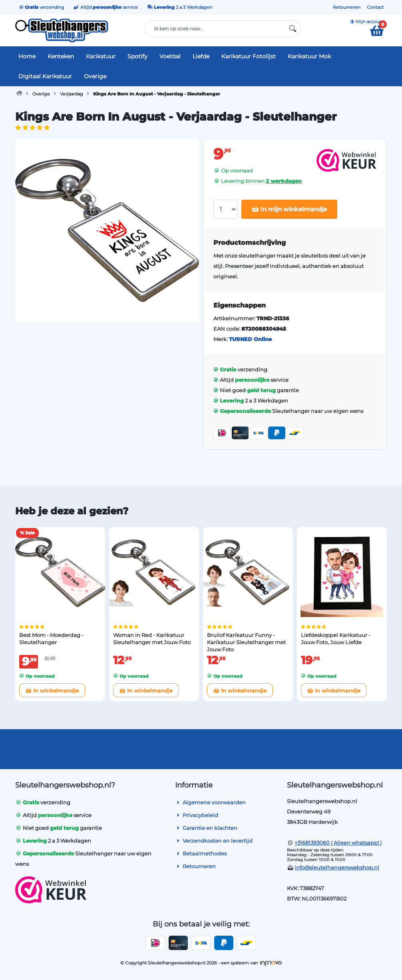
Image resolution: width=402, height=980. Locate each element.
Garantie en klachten (206, 828)
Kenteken (61, 56)
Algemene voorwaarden (210, 802)
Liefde (201, 56)
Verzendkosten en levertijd (214, 841)
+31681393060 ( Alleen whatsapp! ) (338, 843)
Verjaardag (72, 94)
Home (27, 56)
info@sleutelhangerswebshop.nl (337, 867)
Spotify (137, 56)
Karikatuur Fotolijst (249, 56)
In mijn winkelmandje (289, 209)
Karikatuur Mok (309, 56)
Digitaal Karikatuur (45, 76)
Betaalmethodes (201, 853)
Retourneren (347, 7)
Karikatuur (101, 56)
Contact (375, 7)
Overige (95, 76)
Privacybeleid (197, 815)
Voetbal (170, 56)
